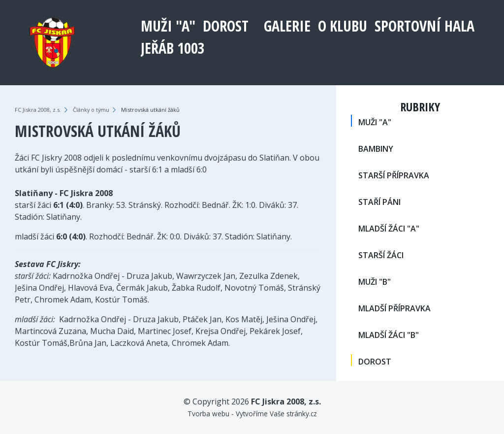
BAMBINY (376, 149)
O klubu (343, 26)
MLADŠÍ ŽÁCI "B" (389, 335)
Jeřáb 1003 (173, 48)
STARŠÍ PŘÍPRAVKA (394, 175)
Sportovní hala (425, 26)
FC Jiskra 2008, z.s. (38, 110)
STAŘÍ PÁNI (379, 202)
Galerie (287, 26)
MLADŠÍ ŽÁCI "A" (389, 229)
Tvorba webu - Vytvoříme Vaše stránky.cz (252, 414)
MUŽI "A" (168, 26)
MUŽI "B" (375, 282)
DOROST (226, 26)
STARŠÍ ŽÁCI (381, 255)
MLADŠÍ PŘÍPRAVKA (394, 308)
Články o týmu (91, 110)
